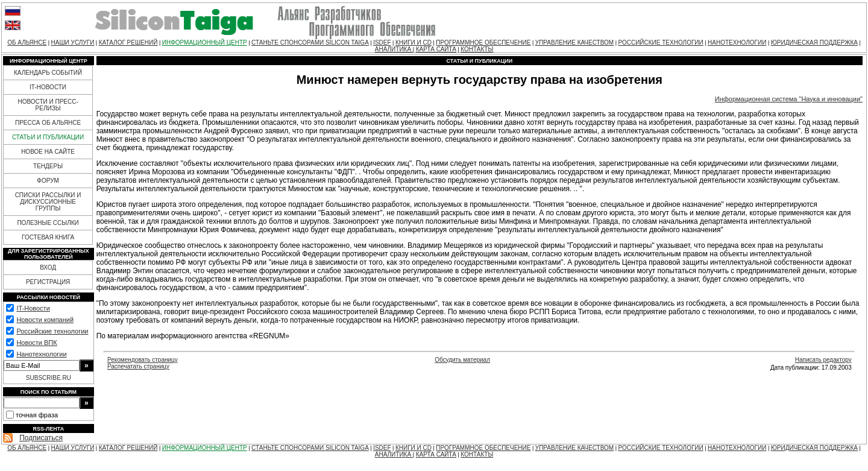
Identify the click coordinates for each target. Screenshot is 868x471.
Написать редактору (823, 360)
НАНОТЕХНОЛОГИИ (737, 43)
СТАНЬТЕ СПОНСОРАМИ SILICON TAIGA (310, 43)
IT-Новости (33, 308)
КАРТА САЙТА (436, 49)
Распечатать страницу (138, 366)
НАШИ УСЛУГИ (73, 43)
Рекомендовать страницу (143, 360)
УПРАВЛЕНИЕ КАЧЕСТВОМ (574, 43)
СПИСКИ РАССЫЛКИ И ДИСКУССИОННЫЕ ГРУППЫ (48, 202)
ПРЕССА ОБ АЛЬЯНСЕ (48, 123)
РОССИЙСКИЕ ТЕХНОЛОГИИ (661, 43)
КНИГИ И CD (414, 43)
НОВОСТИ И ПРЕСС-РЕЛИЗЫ (48, 105)
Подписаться (41, 438)
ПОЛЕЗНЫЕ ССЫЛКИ (48, 223)
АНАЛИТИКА (394, 49)
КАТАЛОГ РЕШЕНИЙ (128, 43)
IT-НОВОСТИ (48, 87)
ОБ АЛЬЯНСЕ (27, 43)
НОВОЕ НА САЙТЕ (48, 152)
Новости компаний (45, 320)
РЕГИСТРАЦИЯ (48, 282)
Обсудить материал (462, 360)
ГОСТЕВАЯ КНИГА (48, 237)
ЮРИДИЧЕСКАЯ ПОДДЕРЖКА (814, 43)
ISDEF (382, 43)
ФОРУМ (48, 181)
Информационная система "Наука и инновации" (789, 99)
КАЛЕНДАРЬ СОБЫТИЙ (48, 73)
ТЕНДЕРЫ (48, 166)
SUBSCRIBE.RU (49, 378)
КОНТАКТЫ (477, 49)
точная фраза (37, 415)
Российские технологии (52, 331)
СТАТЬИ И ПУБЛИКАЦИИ (48, 137)
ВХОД (48, 267)
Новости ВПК (36, 343)
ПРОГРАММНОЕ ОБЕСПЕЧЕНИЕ (483, 43)
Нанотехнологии (41, 354)
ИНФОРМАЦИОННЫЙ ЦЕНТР (205, 43)
